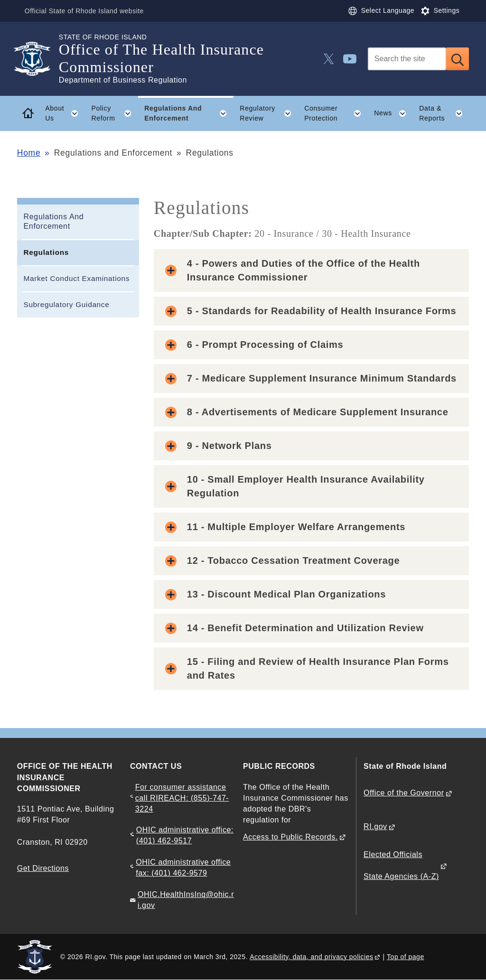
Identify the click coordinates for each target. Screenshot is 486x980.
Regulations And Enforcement (53, 222)
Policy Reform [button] (114, 113)
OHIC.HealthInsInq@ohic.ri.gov (186, 900)
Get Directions (43, 868)
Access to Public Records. (290, 837)
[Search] (407, 59)
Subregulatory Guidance (66, 304)
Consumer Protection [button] (336, 113)
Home (29, 153)
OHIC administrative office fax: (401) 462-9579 (183, 868)
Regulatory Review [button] (269, 113)
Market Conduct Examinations (76, 278)
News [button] (393, 113)
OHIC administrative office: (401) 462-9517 (185, 835)
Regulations (46, 252)
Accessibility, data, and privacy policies (311, 957)
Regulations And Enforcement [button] (189, 113)
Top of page (406, 957)
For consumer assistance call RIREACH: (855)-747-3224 (182, 798)
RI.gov (375, 826)
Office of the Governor (404, 793)
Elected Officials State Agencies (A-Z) (401, 865)
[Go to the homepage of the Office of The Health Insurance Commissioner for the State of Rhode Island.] (38, 59)
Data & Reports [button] (444, 113)
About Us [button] (65, 113)
